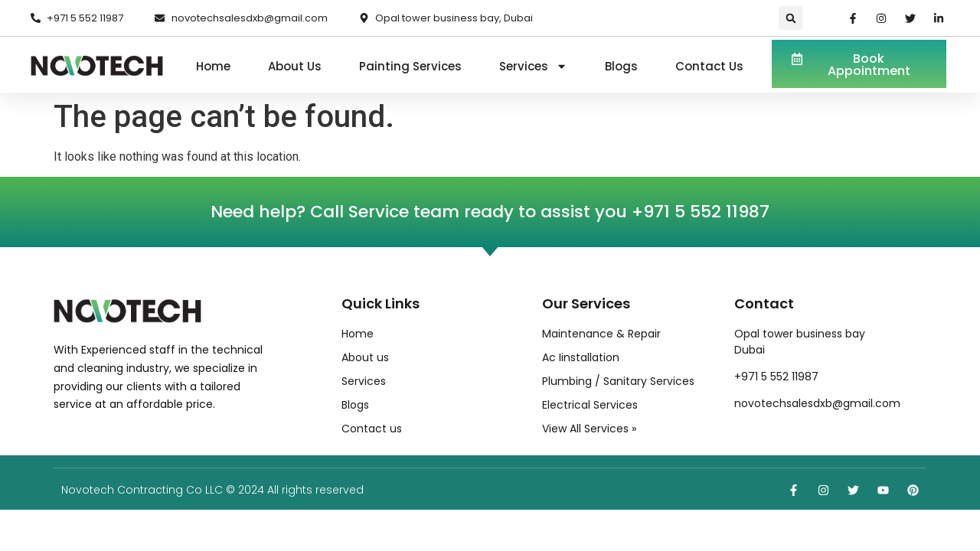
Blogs (621, 66)
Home (213, 66)
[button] (791, 18)
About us (295, 66)
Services (533, 67)
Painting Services (410, 66)
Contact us (709, 66)
